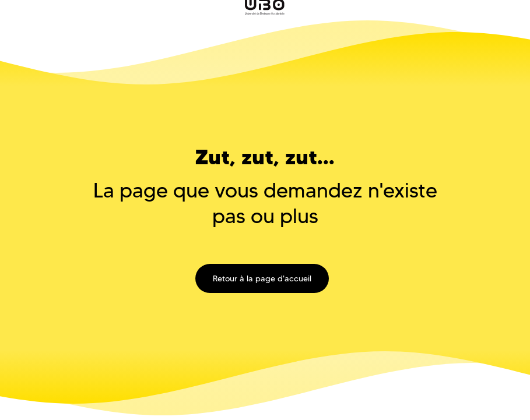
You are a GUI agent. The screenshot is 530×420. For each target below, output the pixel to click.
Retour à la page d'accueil (262, 278)
